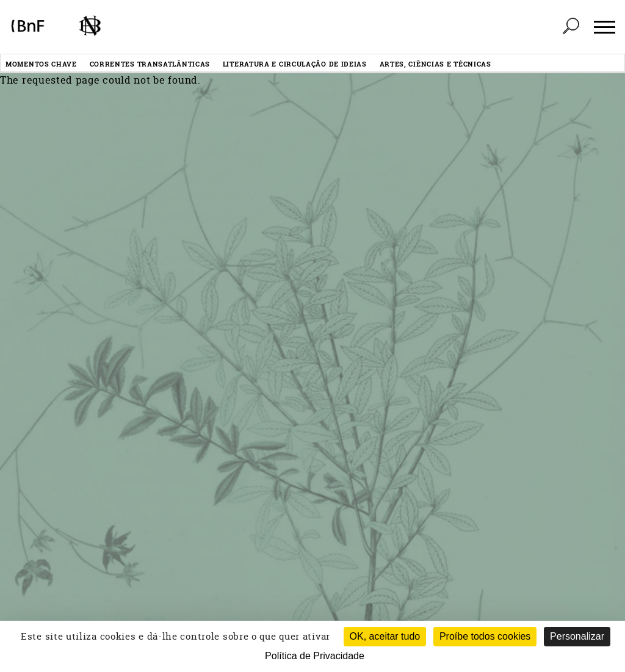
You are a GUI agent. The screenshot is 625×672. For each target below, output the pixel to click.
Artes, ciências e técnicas (435, 64)
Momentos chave (41, 64)
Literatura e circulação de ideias (295, 64)
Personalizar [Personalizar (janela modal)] (577, 636)
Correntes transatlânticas (150, 64)
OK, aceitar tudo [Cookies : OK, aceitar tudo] (385, 636)
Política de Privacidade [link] (315, 656)
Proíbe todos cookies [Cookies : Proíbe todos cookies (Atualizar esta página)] (485, 636)
